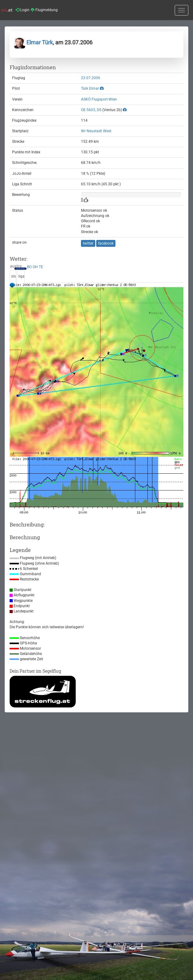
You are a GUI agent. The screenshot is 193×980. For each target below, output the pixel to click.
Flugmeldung (44, 10)
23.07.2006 (91, 78)
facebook (106, 243)
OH (35, 267)
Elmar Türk (34, 42)
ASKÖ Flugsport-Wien (99, 99)
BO (29, 267)
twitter (88, 243)
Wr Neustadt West (96, 131)
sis (13, 276)
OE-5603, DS (91, 110)
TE (41, 267)
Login (22, 10)
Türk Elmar (90, 88)
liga (21, 276)
